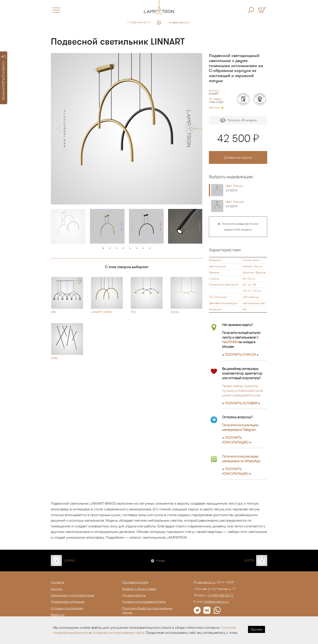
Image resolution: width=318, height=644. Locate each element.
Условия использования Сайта (144, 602)
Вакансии (58, 615)
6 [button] (136, 248)
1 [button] (103, 248)
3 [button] (117, 248)
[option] (127, 129)
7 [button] (143, 248)
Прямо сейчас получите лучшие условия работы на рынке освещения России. (243, 391)
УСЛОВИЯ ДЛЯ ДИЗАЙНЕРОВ (4, 77)
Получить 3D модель (238, 120)
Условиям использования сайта (118, 633)
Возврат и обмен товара (139, 589)
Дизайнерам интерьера (68, 602)
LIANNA (69, 561)
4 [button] (123, 248)
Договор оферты (134, 595)
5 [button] (130, 248)
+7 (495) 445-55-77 (139, 23)
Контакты (58, 582)
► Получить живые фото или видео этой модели (238, 227)
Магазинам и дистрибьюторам (73, 595)
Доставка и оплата (135, 582)
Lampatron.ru (206, 582)
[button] (59, 129)
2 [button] (110, 248)
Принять (256, 629)
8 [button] (150, 248)
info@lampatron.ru (179, 23)
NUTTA (249, 561)
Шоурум (57, 589)
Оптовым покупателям (67, 608)
